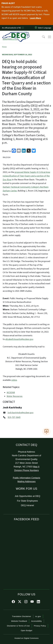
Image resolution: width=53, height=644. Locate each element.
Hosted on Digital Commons (26, 638)
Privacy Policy (40, 626)
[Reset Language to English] (36, 28)
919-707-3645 (14, 417)
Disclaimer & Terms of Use (18, 626)
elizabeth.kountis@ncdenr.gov (19, 339)
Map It (36, 467)
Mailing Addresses (26, 482)
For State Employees (27, 501)
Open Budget (27, 630)
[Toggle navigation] (50, 37)
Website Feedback (19, 621)
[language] (45, 28)
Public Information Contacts (26, 478)
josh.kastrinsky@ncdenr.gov (21, 413)
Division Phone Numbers (26, 470)
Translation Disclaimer (21, 616)
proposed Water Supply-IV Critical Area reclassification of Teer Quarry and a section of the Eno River (26, 176)
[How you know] (23, 28)
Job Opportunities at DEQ (27, 496)
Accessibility (36, 621)
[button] (42, 37)
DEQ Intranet (27, 505)
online (14, 380)
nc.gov (38, 616)
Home (4, 47)
